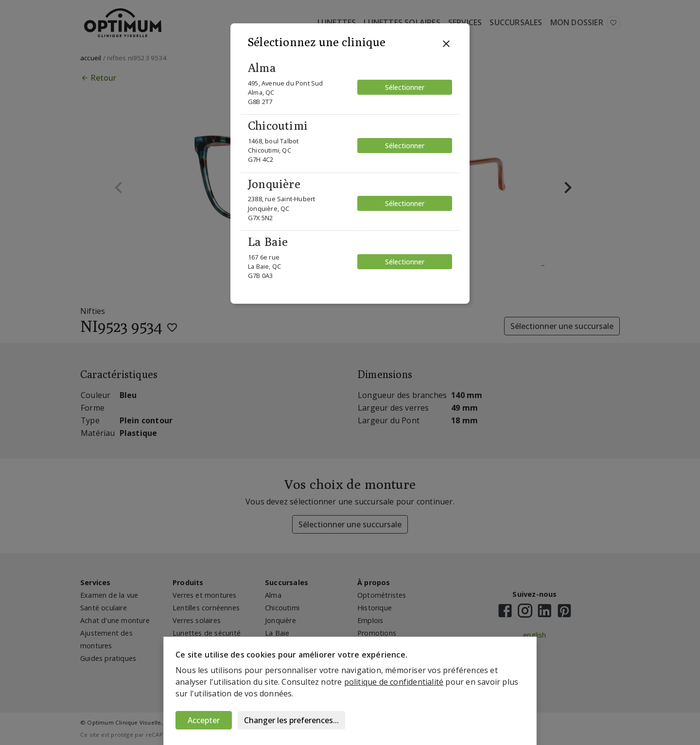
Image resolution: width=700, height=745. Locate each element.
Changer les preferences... (291, 720)
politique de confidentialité (394, 682)
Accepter (204, 720)
